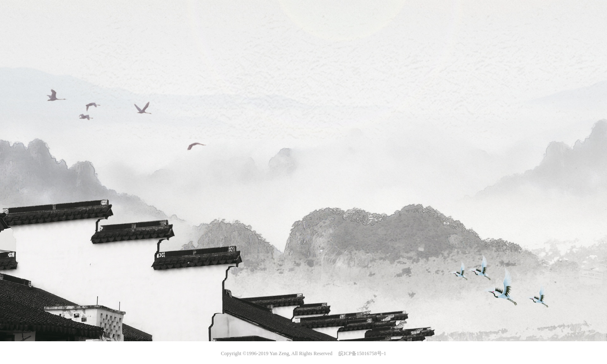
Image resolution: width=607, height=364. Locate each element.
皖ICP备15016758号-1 (362, 353)
